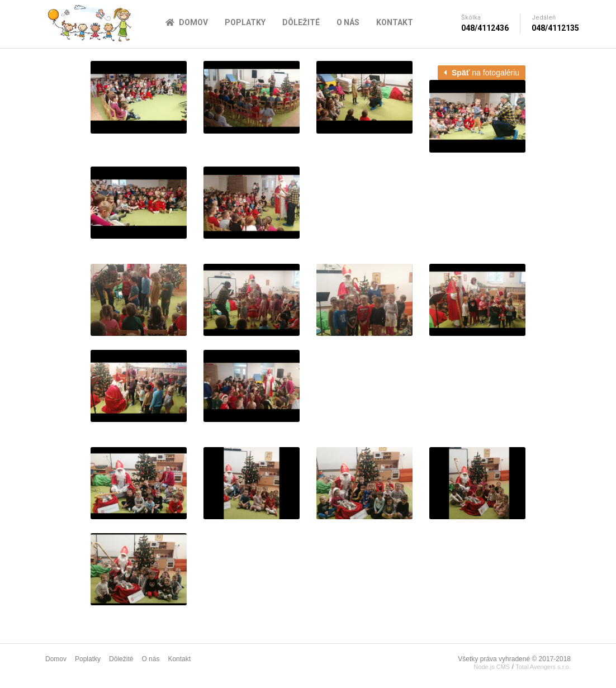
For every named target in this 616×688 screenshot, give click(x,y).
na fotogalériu (482, 73)
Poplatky (245, 22)
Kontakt (395, 22)
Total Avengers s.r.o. (543, 667)
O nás (348, 22)
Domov (187, 22)
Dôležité (301, 22)
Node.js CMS (492, 667)
